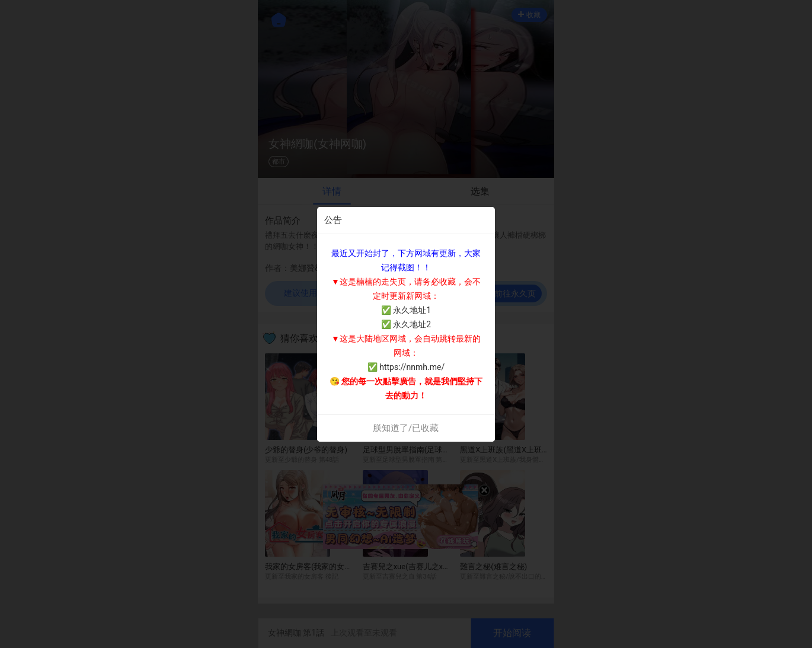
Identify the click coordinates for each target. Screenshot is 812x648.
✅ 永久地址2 (406, 324)
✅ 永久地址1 (406, 310)
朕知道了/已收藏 (406, 428)
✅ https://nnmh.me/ (406, 367)
